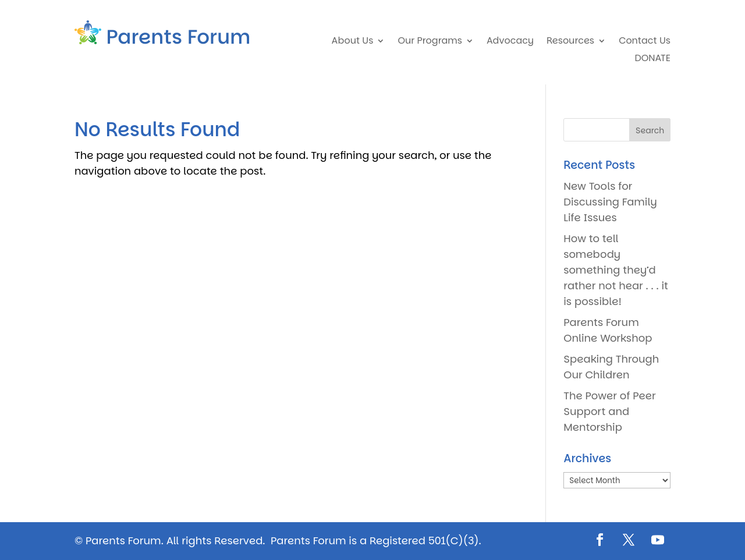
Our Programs (430, 42)
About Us (353, 42)
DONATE (652, 59)
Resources (570, 42)
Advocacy (510, 42)
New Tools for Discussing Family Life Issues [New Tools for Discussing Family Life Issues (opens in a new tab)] (610, 202)
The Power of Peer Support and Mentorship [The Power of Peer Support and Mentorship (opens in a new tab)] (609, 411)
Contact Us (645, 42)
